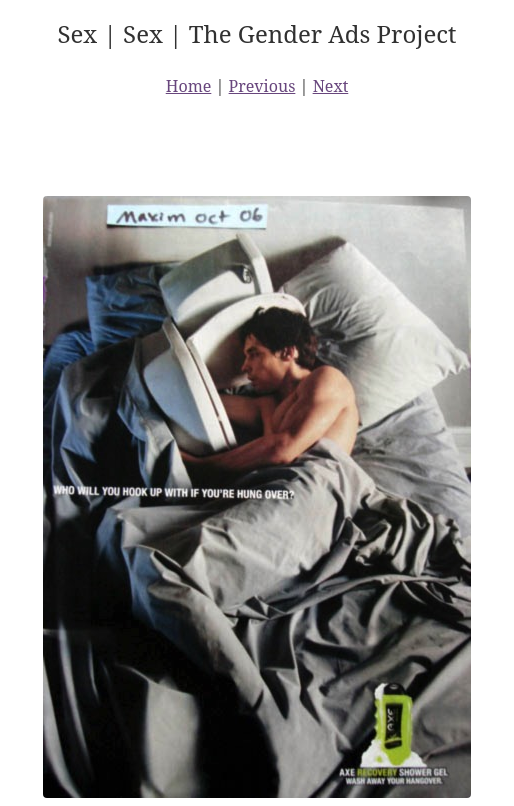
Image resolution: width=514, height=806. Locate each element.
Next (331, 86)
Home (189, 86)
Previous (262, 86)
